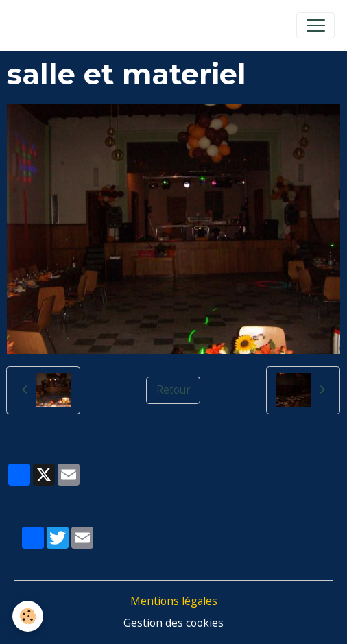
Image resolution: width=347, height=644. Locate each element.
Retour (173, 390)
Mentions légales (174, 601)
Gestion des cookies (173, 623)
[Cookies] (28, 616)
